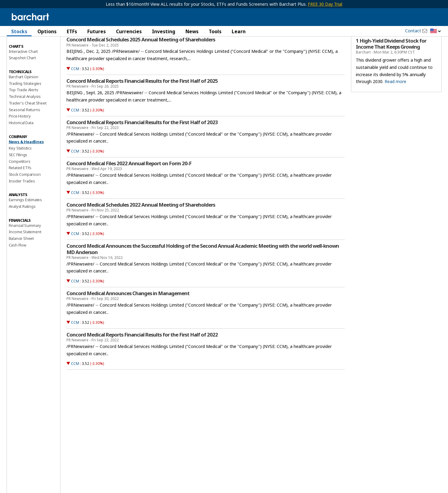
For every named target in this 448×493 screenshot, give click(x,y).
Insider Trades (22, 202)
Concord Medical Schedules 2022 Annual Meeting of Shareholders (141, 226)
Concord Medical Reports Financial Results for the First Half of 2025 (142, 103)
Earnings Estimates (25, 221)
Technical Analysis (25, 118)
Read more (395, 103)
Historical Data (21, 144)
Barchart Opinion (24, 98)
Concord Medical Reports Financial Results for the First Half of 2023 (142, 144)
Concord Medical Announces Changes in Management (128, 315)
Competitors (20, 183)
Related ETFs (20, 189)
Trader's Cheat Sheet (28, 125)
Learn (239, 31)
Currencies (129, 31)
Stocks (19, 31)
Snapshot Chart (22, 79)
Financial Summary (25, 247)
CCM (75, 90)
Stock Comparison (25, 196)
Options (47, 31)
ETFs (72, 31)
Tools (215, 31)
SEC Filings (18, 176)
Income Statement (25, 253)
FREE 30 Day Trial (325, 4)
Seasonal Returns (24, 131)
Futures (97, 31)
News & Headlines (26, 163)
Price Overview (22, 47)
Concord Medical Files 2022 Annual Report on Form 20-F (129, 185)
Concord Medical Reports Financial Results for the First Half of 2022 (142, 356)
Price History (20, 138)
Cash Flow (18, 267)
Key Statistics (20, 170)
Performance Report (27, 54)
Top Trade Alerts (24, 111)
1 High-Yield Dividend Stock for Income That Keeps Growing (391, 66)
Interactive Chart (23, 73)
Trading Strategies (25, 105)
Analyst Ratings (22, 228)
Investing (164, 31)
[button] (436, 31)
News (192, 31)
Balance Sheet (21, 260)
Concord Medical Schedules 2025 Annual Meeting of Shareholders (141, 61)
